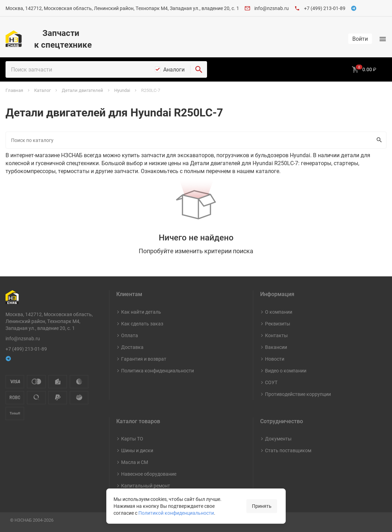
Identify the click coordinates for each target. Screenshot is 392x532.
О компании (279, 312)
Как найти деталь (141, 312)
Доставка (132, 347)
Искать (378, 140)
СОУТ (271, 382)
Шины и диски (137, 450)
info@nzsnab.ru (272, 8)
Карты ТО (132, 439)
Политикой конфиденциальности (176, 513)
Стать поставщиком (288, 450)
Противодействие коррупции (298, 394)
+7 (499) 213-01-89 (325, 8)
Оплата (130, 335)
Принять (262, 506)
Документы (278, 439)
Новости (275, 359)
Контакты (276, 335)
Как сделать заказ (142, 324)
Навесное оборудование (149, 474)
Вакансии (276, 347)
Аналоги (174, 69)
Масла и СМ (135, 462)
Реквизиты (278, 324)
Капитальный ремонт (146, 486)
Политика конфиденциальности (158, 370)
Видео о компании (286, 370)
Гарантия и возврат (144, 359)
